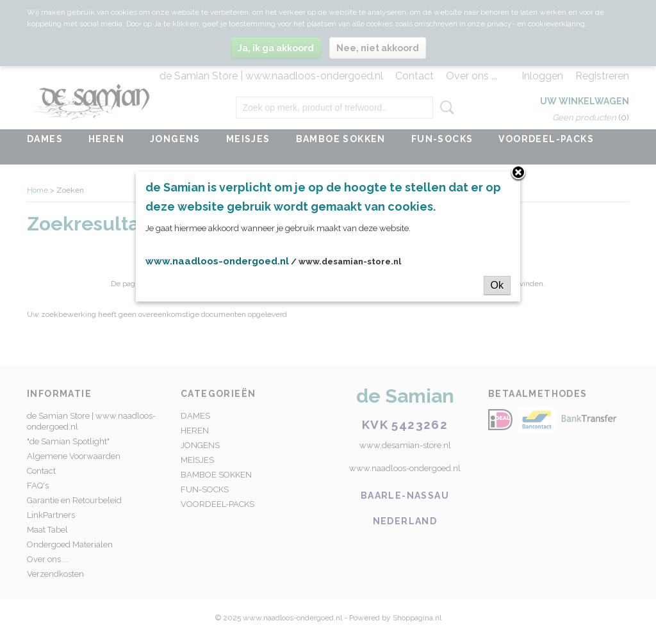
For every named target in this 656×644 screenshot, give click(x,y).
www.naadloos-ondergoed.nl (217, 261)
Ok (497, 285)
